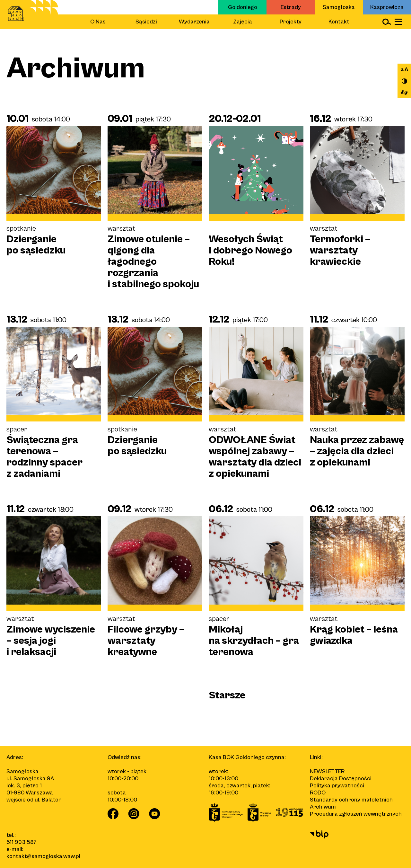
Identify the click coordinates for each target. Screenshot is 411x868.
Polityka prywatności (337, 786)
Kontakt (339, 22)
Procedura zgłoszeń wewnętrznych (356, 814)
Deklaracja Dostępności (341, 779)
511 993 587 (22, 842)
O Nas (98, 22)
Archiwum (323, 807)
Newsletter (327, 771)
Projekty (291, 22)
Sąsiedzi (146, 22)
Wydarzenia (194, 22)
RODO (318, 793)
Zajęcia (243, 22)
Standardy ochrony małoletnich (351, 800)
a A (404, 69)
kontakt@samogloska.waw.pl (43, 856)
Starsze (227, 695)
